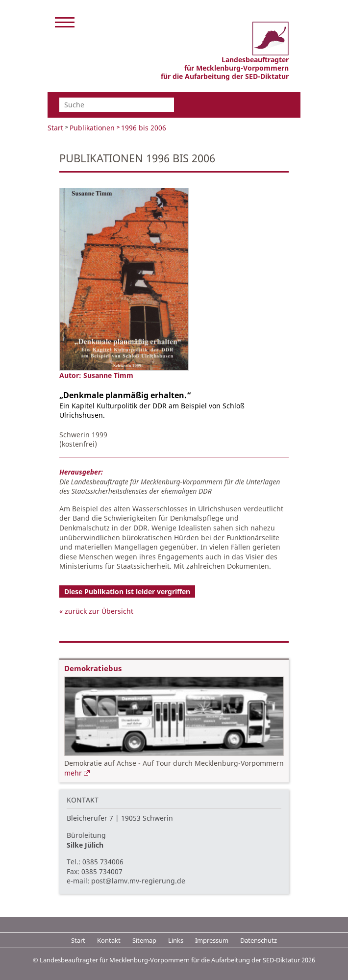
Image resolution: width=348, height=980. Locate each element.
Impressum (212, 940)
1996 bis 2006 (144, 128)
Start (55, 128)
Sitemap (144, 940)
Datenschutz (259, 940)
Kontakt (109, 940)
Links (176, 940)
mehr (73, 773)
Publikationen (92, 128)
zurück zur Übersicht (99, 611)
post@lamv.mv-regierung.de (138, 881)
